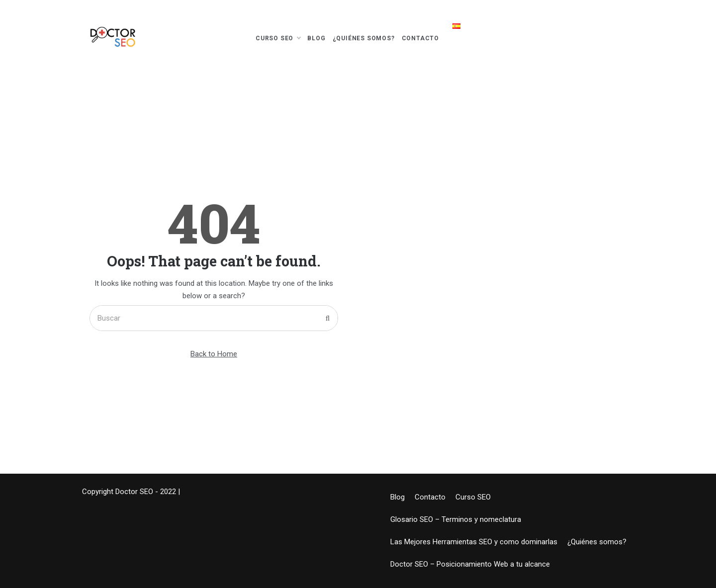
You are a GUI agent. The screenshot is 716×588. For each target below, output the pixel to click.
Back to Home (214, 354)
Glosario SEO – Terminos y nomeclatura (456, 519)
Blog (316, 38)
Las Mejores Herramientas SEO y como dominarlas (474, 542)
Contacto (420, 38)
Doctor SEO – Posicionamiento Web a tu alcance (470, 564)
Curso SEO (278, 38)
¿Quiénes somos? (364, 38)
